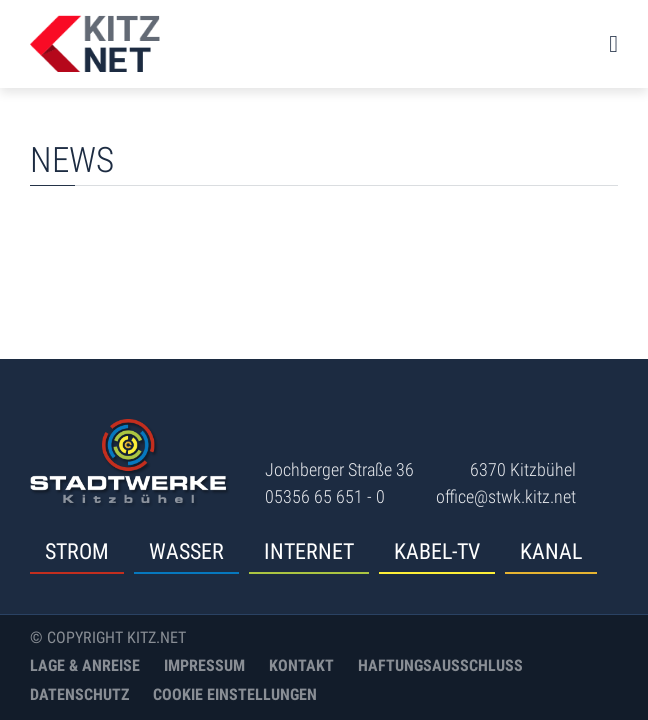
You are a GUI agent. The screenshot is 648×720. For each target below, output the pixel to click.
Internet (309, 551)
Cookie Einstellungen (235, 694)
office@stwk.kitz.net (506, 496)
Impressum (204, 665)
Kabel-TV (437, 551)
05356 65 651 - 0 (325, 496)
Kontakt (301, 665)
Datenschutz (79, 694)
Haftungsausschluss (440, 665)
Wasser (186, 551)
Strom (77, 551)
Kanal (551, 551)
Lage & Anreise (85, 665)
